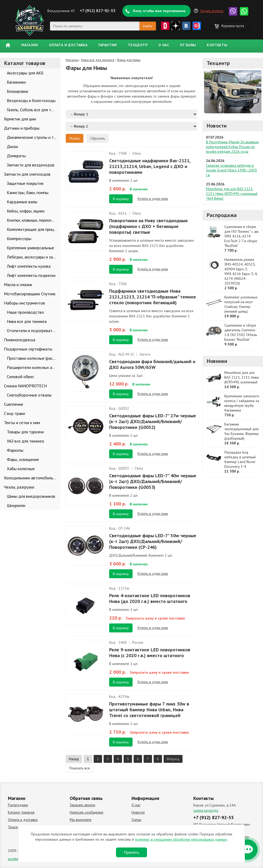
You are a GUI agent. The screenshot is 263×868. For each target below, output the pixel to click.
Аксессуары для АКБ (25, 73)
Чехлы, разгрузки (19, 487)
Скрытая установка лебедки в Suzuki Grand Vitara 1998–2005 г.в (231, 170)
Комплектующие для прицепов (34, 229)
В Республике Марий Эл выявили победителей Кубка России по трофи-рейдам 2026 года (232, 147)
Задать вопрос (212, 11)
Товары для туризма (25, 432)
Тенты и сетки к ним (22, 423)
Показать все (80, 768)
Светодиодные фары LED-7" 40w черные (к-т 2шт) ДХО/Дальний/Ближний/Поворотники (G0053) (153, 481)
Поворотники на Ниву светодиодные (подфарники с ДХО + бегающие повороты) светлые (148, 226)
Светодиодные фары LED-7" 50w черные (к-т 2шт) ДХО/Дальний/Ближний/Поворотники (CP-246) (153, 541)
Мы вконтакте (81, 820)
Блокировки (17, 91)
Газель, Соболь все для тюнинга (34, 110)
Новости (217, 126)
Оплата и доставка (68, 45)
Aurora (145, 354)
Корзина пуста (233, 26)
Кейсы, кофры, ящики (26, 211)
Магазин (30, 45)
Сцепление (14, 404)
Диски (12, 146)
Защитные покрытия (25, 183)
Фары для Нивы (129, 60)
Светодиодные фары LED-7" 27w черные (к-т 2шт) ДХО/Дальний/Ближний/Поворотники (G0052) (153, 421)
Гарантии (108, 45)
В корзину (121, 199)
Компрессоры (19, 238)
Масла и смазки (18, 285)
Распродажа (222, 215)
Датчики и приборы (22, 128)
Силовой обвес (21, 377)
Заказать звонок (82, 805)
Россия (138, 642)
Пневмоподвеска (20, 340)
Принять (132, 852)
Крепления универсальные (31, 248)
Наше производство (25, 312)
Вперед (173, 759)
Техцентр (138, 45)
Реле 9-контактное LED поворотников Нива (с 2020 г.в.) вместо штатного (150, 653)
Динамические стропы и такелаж (34, 137)
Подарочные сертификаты (28, 349)
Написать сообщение (87, 812)
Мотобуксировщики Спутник (30, 294)
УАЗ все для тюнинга (25, 441)
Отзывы (188, 45)
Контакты (217, 45)
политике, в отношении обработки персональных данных (181, 839)
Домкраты (16, 156)
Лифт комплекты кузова (29, 266)
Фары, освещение (23, 459)
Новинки (217, 361)
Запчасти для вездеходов (31, 165)
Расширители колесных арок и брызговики (34, 367)
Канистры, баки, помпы (28, 192)
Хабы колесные (21, 469)
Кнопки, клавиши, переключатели (34, 220)
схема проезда (206, 810)
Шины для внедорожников (31, 496)
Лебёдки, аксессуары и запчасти (34, 257)
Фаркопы (15, 450)
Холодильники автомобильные (32, 478)
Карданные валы (22, 202)
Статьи (136, 820)
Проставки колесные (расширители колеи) (34, 358)
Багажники (16, 82)
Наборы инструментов (24, 303)
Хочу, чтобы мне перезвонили (159, 11)
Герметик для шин (20, 119)
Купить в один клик (153, 199)
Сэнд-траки (14, 413)
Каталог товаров (21, 812)
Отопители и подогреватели (33, 331)
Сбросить (98, 138)
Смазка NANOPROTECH (25, 386)
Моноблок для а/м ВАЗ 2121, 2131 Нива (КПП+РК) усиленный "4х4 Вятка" (232, 194)
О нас (164, 45)
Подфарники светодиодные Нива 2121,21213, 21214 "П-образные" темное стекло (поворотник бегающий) (153, 297)
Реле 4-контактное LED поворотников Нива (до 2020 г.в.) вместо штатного (150, 598)
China (136, 153)
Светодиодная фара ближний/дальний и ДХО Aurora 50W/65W (152, 364)
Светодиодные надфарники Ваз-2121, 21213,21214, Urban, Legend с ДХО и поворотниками (150, 166)
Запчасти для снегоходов (27, 174)
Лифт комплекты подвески (31, 275)
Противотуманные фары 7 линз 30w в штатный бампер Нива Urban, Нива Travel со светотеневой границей (149, 710)
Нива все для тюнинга (27, 321)
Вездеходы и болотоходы (31, 100)
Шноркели (16, 505)
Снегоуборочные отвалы (29, 395)
